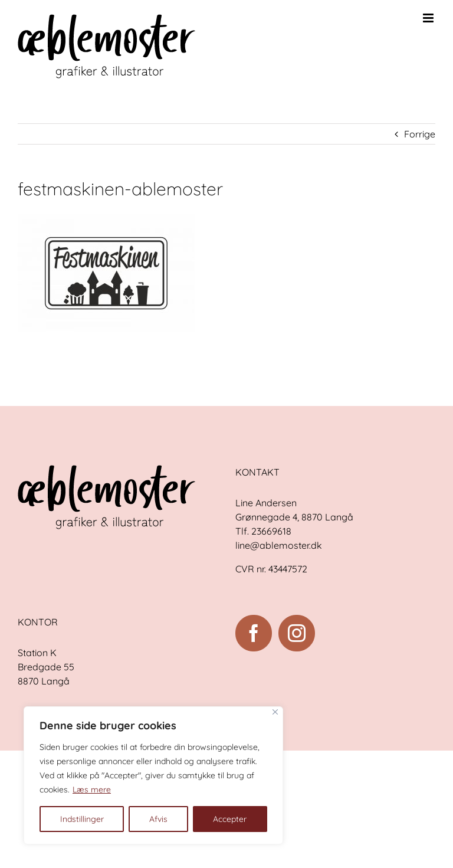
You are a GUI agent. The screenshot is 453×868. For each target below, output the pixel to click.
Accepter (230, 819)
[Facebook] (254, 633)
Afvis (158, 819)
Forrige (420, 134)
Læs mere (92, 790)
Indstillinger (82, 819)
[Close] (275, 712)
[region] (153, 775)
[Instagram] (297, 633)
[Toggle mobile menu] (429, 18)
